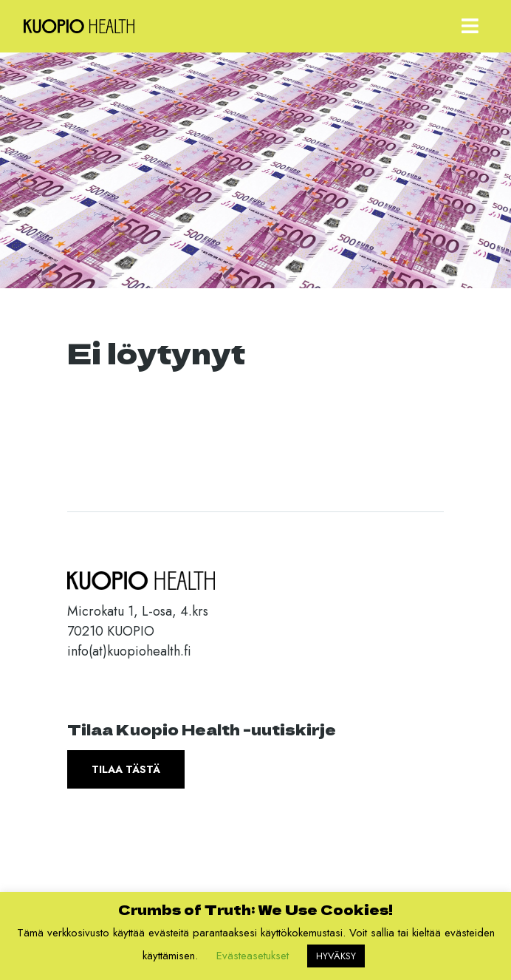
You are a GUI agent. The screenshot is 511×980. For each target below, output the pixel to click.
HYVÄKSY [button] (336, 956)
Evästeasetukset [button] (253, 956)
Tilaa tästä (126, 769)
